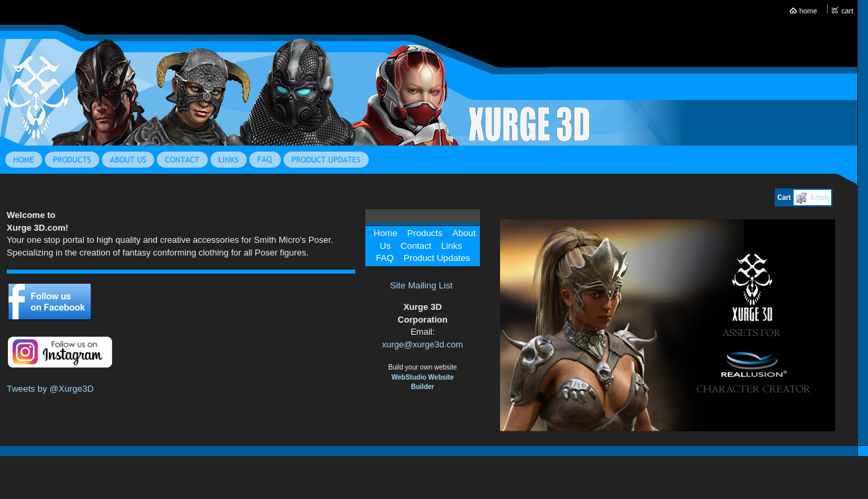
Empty (820, 198)
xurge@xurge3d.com (423, 344)
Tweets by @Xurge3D (50, 389)
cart (847, 11)
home (809, 11)
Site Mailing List (421, 285)
